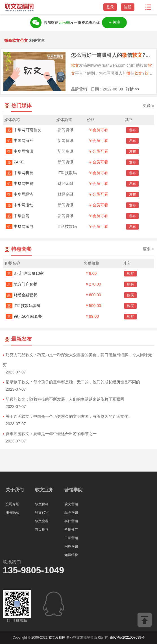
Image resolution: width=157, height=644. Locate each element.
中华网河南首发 (23, 130)
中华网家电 (19, 226)
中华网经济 (19, 194)
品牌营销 (71, 513)
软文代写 (42, 513)
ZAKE (15, 162)
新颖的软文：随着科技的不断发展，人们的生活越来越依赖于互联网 (65, 399)
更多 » (149, 105)
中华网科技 (19, 173)
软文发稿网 (57, 637)
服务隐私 (12, 513)
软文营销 (71, 504)
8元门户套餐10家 (25, 273)
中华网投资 (19, 183)
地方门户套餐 (21, 284)
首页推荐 (42, 530)
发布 (132, 130)
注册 (128, 7)
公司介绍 (12, 504)
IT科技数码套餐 (23, 306)
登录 (110, 7)
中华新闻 (18, 216)
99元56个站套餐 (24, 316)
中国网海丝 (19, 141)
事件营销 (71, 521)
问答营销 (71, 546)
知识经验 (71, 555)
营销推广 (71, 530)
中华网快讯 (19, 151)
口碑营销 (71, 538)
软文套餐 (42, 521)
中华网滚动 (19, 205)
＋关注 (114, 23)
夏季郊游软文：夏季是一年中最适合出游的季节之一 (51, 434)
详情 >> (133, 89)
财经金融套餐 (21, 295)
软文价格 (42, 504)
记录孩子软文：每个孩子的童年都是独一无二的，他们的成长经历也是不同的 (73, 382)
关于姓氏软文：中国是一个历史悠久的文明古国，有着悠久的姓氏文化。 (69, 416)
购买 (130, 274)
